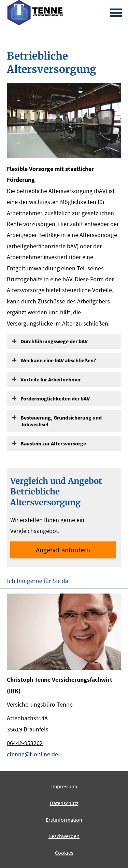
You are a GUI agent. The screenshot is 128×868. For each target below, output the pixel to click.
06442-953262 (25, 743)
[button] (54, 341)
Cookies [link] (64, 853)
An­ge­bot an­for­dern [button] (63, 550)
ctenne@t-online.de (32, 754)
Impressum (64, 786)
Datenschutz (64, 803)
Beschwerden (64, 836)
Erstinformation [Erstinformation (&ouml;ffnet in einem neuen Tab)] (64, 820)
